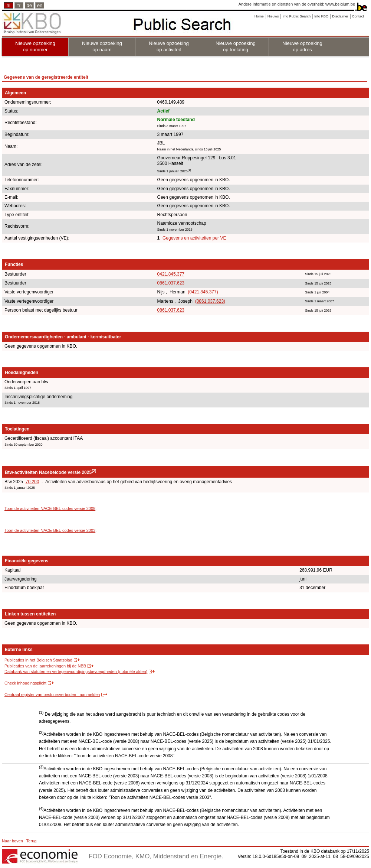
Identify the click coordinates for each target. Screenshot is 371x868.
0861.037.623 (171, 283)
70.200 (32, 482)
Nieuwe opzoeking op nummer (35, 46)
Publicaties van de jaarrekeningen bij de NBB (45, 666)
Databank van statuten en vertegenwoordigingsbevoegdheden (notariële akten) (76, 672)
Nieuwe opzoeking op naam (102, 46)
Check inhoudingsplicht (25, 683)
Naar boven (12, 841)
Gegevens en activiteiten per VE (194, 238)
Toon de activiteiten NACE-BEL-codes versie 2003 (50, 530)
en (40, 5)
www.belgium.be (340, 4)
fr (19, 5)
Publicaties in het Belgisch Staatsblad (38, 660)
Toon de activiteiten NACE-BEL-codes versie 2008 (50, 508)
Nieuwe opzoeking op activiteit (169, 46)
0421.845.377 (171, 274)
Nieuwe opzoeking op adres (302, 46)
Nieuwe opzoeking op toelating (236, 46)
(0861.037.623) (210, 301)
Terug (32, 841)
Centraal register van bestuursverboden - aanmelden (52, 695)
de (29, 5)
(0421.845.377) (203, 292)
